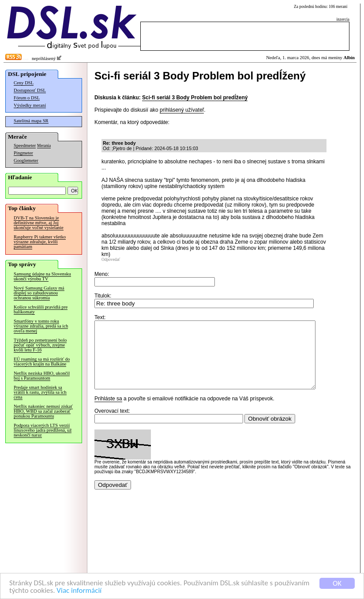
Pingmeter (23, 153)
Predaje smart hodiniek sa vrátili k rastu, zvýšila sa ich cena (40, 392)
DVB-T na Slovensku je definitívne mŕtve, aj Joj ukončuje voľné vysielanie (39, 223)
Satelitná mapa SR (31, 121)
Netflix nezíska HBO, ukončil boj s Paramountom (42, 376)
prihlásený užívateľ (182, 110)
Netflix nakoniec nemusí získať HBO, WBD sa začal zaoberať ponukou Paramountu (43, 411)
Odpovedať (111, 260)
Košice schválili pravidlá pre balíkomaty (41, 309)
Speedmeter (25, 145)
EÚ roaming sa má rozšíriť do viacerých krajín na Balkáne (42, 362)
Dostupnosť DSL (30, 90)
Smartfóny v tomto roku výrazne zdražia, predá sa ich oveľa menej (41, 326)
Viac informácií (79, 591)
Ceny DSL (24, 83)
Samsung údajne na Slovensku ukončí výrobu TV (42, 276)
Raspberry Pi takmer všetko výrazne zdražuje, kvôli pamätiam (40, 242)
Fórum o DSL (27, 98)
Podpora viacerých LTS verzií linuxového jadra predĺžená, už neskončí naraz (43, 430)
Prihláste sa (108, 412)
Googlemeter (26, 160)
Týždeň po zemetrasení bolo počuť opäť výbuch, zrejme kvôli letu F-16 (40, 345)
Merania (44, 146)
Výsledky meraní (30, 105)
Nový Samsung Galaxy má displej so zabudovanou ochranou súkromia (39, 293)
